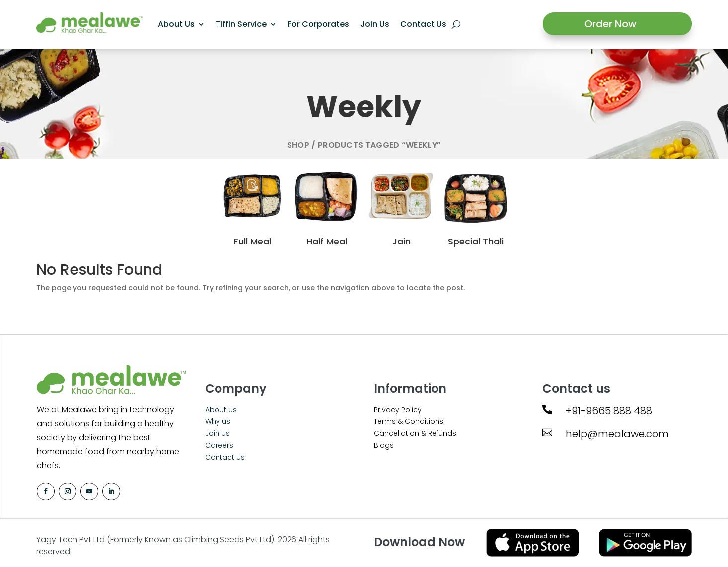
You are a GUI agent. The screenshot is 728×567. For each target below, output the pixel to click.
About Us (176, 24)
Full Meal (253, 241)
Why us (218, 421)
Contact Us (423, 24)
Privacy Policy (398, 410)
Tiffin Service (241, 24)
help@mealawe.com (617, 434)
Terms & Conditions (409, 421)
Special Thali (476, 241)
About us (221, 410)
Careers (219, 445)
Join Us (375, 24)
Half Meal (327, 241)
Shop (298, 145)
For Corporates (318, 24)
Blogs (384, 445)
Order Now (611, 24)
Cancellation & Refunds (415, 433)
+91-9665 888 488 (609, 411)
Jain (401, 241)
